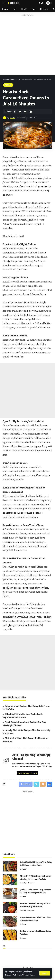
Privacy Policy (12, 975)
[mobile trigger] (5, 3)
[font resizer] (41, 3)
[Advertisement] (27, 45)
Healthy (23, 883)
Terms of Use (28, 975)
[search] (35, 3)
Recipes (8, 85)
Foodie (14, 3)
